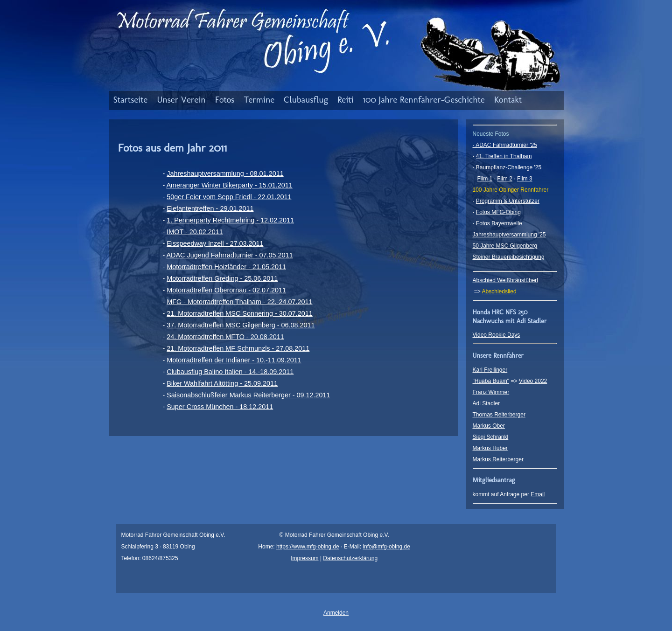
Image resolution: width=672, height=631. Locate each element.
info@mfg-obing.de (386, 547)
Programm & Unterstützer (508, 201)
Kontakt (508, 100)
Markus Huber (490, 448)
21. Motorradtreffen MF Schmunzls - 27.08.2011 (238, 348)
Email (538, 494)
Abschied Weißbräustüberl (506, 280)
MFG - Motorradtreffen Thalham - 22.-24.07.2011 (239, 302)
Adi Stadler (486, 403)
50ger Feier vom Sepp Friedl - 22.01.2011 (229, 197)
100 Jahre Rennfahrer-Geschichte (424, 100)
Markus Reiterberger (498, 459)
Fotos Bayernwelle (499, 223)
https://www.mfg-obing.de (308, 547)
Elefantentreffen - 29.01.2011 (210, 208)
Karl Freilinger (490, 370)
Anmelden (336, 613)
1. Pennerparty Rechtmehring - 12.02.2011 (230, 220)
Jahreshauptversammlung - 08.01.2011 (225, 173)
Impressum (304, 558)
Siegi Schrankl (491, 437)
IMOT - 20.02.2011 (195, 232)
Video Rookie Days (497, 335)
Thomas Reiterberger (499, 415)
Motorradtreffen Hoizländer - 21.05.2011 (226, 267)
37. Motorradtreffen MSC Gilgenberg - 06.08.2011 (241, 325)
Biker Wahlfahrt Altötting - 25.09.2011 (222, 383)
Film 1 (485, 179)
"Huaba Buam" (491, 381)
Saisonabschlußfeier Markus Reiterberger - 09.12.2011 (248, 395)
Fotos (225, 100)
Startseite (131, 100)
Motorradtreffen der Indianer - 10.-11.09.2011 (234, 360)
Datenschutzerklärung (350, 558)
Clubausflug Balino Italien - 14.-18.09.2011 (230, 372)
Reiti (346, 100)
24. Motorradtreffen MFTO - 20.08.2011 (225, 337)
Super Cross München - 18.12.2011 (220, 407)
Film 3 (525, 179)
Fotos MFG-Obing (498, 212)
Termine (259, 100)
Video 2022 (533, 381)
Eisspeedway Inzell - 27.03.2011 (215, 243)
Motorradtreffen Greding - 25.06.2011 (222, 278)
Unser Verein (181, 100)
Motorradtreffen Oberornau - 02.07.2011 (226, 290)
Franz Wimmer (491, 392)
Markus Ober (489, 426)
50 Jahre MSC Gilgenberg (505, 246)
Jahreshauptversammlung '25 (509, 235)
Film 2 (505, 179)
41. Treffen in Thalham (504, 156)
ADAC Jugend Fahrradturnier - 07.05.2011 (229, 255)
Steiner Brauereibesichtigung (509, 257)
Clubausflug (306, 100)
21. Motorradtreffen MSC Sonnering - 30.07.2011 (240, 313)
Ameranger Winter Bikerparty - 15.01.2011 (229, 185)
